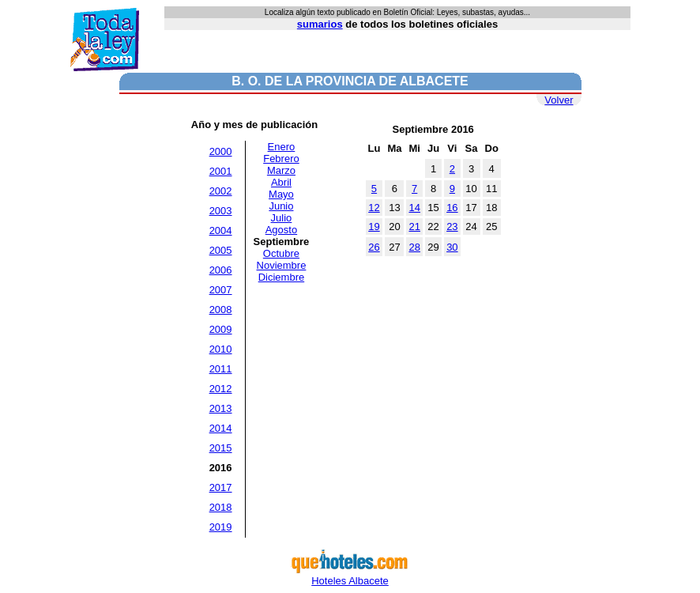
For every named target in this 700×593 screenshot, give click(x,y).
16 (452, 208)
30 (452, 247)
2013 (221, 408)
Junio (281, 206)
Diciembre (282, 277)
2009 (221, 329)
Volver (559, 100)
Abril (281, 182)
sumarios (320, 24)
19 (374, 227)
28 (414, 247)
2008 (221, 310)
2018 (221, 507)
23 (452, 227)
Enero (282, 147)
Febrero (281, 159)
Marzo (281, 170)
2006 (221, 270)
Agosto (281, 230)
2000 (221, 151)
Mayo (281, 194)
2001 (221, 171)
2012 (221, 389)
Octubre (281, 253)
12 (374, 208)
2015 (221, 448)
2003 (221, 211)
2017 (221, 487)
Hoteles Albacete (350, 576)
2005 (221, 250)
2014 (221, 428)
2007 (221, 290)
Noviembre (282, 265)
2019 (221, 527)
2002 (221, 191)
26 (374, 247)
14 (414, 208)
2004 (221, 230)
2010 (221, 349)
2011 (221, 369)
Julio (282, 218)
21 (414, 227)
